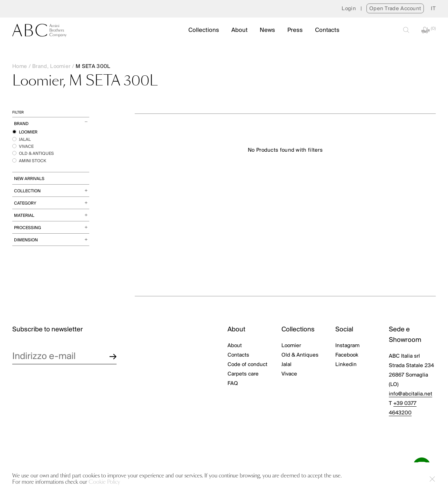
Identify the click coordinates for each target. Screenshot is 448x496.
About (239, 30)
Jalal (286, 365)
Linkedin (346, 365)
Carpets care (243, 374)
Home (20, 67)
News (267, 30)
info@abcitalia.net (411, 394)
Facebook (347, 355)
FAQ (233, 384)
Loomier (291, 346)
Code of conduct (247, 365)
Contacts (327, 30)
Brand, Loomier (51, 67)
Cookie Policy (104, 482)
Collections (204, 30)
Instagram (347, 346)
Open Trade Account (395, 9)
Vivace (289, 374)
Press (295, 30)
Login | (354, 9)
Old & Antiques (300, 355)
